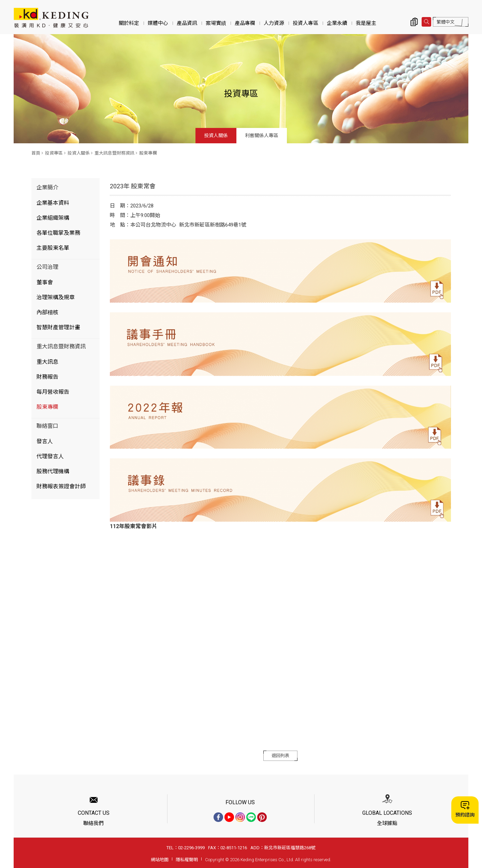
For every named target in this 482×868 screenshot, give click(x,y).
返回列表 (280, 756)
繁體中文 (446, 22)
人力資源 (274, 23)
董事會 (45, 282)
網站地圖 (160, 860)
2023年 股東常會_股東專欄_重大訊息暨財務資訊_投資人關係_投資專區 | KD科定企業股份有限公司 (51, 18)
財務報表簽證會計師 (61, 486)
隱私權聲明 (187, 860)
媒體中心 (158, 23)
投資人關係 (216, 135)
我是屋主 (366, 23)
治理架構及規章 (56, 297)
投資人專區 (305, 23)
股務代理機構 (53, 471)
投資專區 (54, 153)
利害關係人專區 (262, 135)
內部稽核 (47, 312)
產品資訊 (187, 23)
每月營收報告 (53, 392)
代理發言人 (50, 456)
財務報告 (47, 377)
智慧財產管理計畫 (58, 327)
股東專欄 (148, 153)
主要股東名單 (53, 248)
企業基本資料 (53, 203)
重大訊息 (47, 362)
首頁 (36, 153)
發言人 (45, 441)
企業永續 (337, 23)
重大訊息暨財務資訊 (114, 153)
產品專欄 (245, 23)
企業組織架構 (53, 218)
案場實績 (216, 23)
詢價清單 (414, 22)
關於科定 (129, 23)
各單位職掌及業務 (58, 233)
